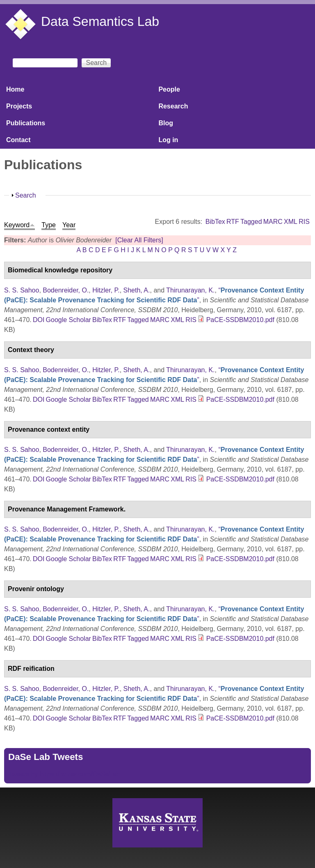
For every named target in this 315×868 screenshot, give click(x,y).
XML (291, 222)
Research (173, 106)
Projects (19, 106)
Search (26, 195)
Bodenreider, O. (66, 290)
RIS (304, 222)
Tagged (251, 222)
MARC (273, 222)
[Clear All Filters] (139, 240)
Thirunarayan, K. (190, 290)
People (169, 89)
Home (15, 89)
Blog (166, 123)
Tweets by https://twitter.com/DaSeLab (64, 774)
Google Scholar (68, 320)
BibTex (215, 222)
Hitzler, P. (106, 290)
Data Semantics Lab (100, 21)
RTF (233, 222)
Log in (168, 140)
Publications (26, 123)
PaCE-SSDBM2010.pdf (240, 320)
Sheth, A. (137, 290)
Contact (18, 140)
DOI (39, 320)
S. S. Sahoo (22, 290)
